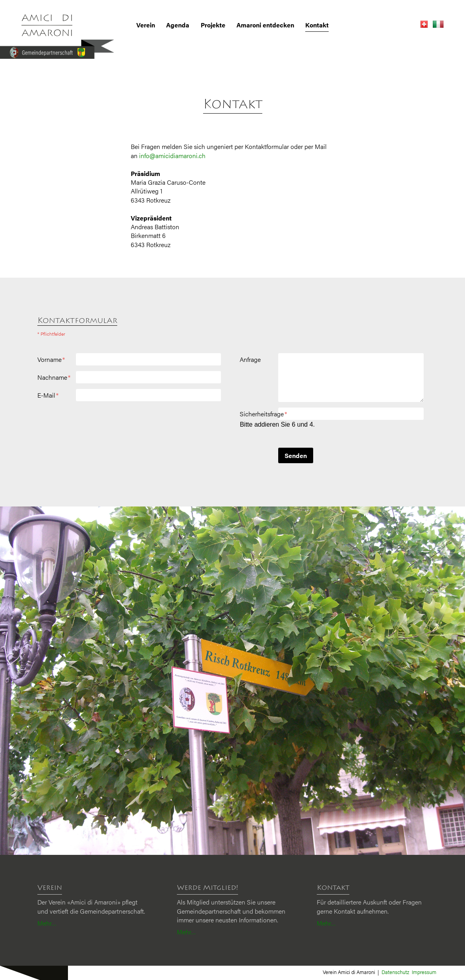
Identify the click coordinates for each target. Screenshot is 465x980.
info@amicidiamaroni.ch (172, 156)
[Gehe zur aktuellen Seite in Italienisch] (436, 25)
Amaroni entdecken (265, 25)
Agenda (178, 25)
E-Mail (48, 395)
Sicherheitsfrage (263, 414)
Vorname (51, 360)
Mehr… (47, 923)
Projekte (213, 25)
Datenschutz (395, 972)
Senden (296, 455)
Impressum (424, 972)
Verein (146, 25)
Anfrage (250, 360)
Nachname (54, 377)
